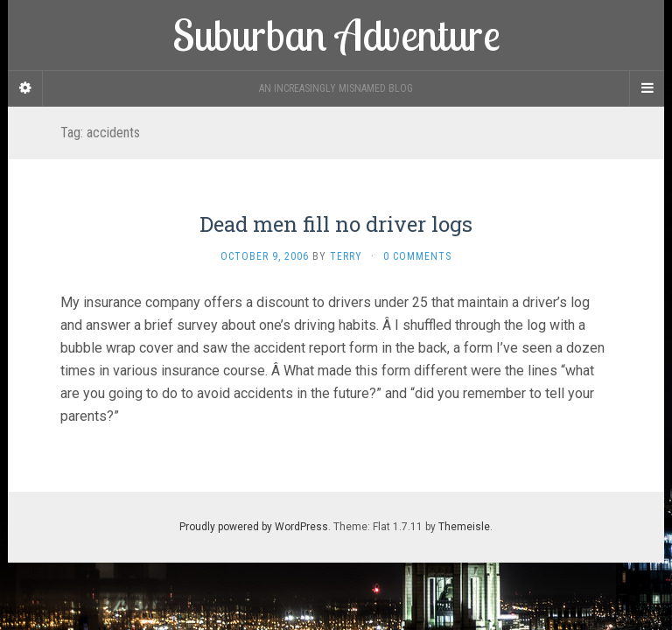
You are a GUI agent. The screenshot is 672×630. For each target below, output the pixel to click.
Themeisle (464, 527)
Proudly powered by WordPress (254, 527)
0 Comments (417, 256)
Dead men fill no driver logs (336, 224)
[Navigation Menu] (647, 88)
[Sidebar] (25, 88)
